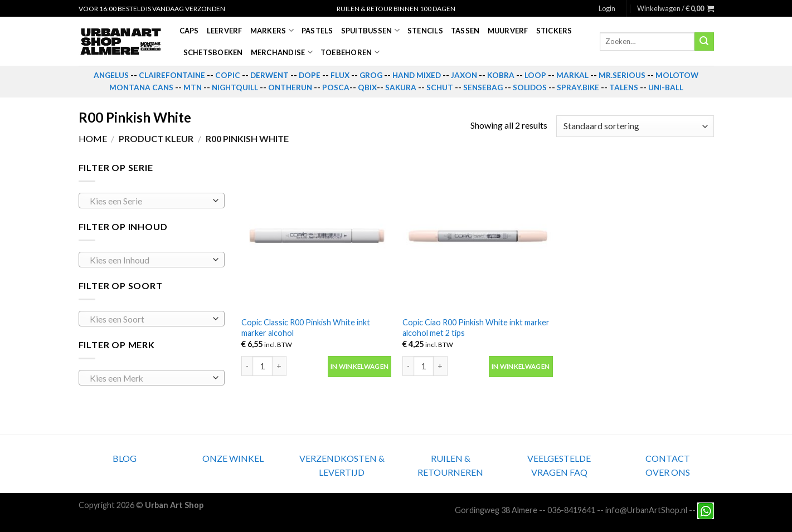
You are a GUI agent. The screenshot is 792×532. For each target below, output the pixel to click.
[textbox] (149, 201)
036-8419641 (571, 510)
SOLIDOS (530, 87)
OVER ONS (668, 472)
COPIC (228, 75)
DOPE (310, 75)
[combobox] (152, 201)
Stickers (554, 31)
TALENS (624, 87)
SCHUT (440, 87)
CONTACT (668, 458)
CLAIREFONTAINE (172, 75)
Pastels (317, 31)
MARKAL (572, 75)
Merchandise (282, 52)
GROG (371, 75)
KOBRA (501, 75)
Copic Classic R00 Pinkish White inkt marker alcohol (306, 328)
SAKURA (401, 87)
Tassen (465, 31)
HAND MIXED (417, 75)
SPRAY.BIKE (578, 87)
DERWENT (269, 75)
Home (93, 138)
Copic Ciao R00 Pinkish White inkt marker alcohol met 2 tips (476, 328)
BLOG (125, 458)
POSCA (336, 87)
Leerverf (225, 31)
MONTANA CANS (141, 87)
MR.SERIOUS (622, 75)
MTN (193, 87)
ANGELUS (111, 75)
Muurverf (508, 31)
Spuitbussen (370, 30)
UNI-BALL (666, 87)
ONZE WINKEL (233, 458)
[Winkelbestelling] (635, 126)
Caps (189, 31)
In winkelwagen (360, 366)
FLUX (340, 75)
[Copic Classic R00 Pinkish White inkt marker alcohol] (317, 236)
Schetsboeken (213, 52)
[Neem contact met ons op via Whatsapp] (706, 510)
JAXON (464, 75)
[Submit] (704, 42)
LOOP (535, 75)
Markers (272, 30)
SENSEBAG (483, 87)
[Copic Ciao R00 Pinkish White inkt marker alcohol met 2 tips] (478, 236)
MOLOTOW (677, 75)
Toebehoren (350, 52)
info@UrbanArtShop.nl (646, 510)
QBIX (367, 87)
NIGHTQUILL (235, 87)
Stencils (425, 31)
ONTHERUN (290, 87)
